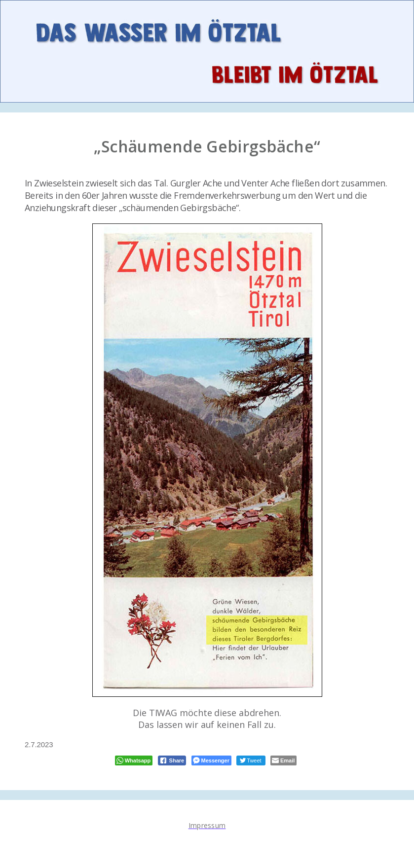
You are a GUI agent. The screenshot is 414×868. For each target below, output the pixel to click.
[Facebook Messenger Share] (211, 760)
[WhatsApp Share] (134, 760)
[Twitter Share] (251, 760)
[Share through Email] (283, 760)
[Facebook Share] (172, 760)
